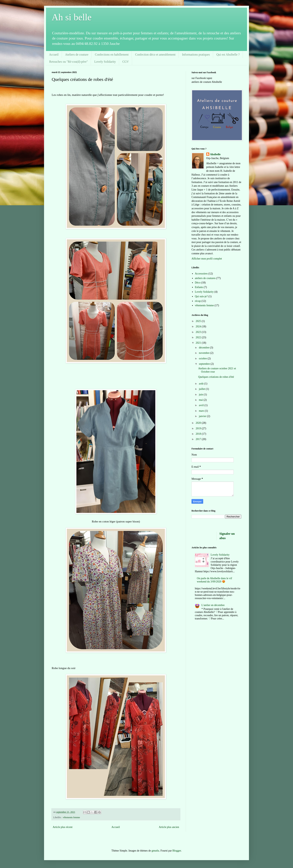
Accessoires (201, 274)
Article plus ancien (169, 827)
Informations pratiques (196, 55)
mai (201, 400)
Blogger (177, 851)
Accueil (54, 55)
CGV (126, 62)
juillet (202, 389)
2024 (199, 326)
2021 (199, 343)
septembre (205, 364)
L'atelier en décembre (213, 605)
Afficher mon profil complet (207, 259)
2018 (199, 434)
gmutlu (155, 851)
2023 (199, 332)
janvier (203, 416)
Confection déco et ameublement (155, 55)
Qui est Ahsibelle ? (228, 55)
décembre (204, 348)
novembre (204, 353)
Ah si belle (72, 17)
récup (198, 301)
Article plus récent (63, 827)
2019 (199, 428)
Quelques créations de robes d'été (216, 377)
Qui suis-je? (201, 296)
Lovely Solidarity (105, 62)
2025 (199, 321)
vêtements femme (71, 817)
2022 (199, 337)
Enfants (199, 287)
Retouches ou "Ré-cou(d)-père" (68, 62)
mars (202, 411)
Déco (198, 283)
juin (201, 395)
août (201, 384)
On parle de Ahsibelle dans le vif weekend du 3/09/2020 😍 (214, 580)
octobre (203, 358)
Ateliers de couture (77, 55)
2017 (199, 439)
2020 (199, 423)
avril (202, 405)
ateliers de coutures (205, 278)
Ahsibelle (215, 154)
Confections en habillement (112, 55)
